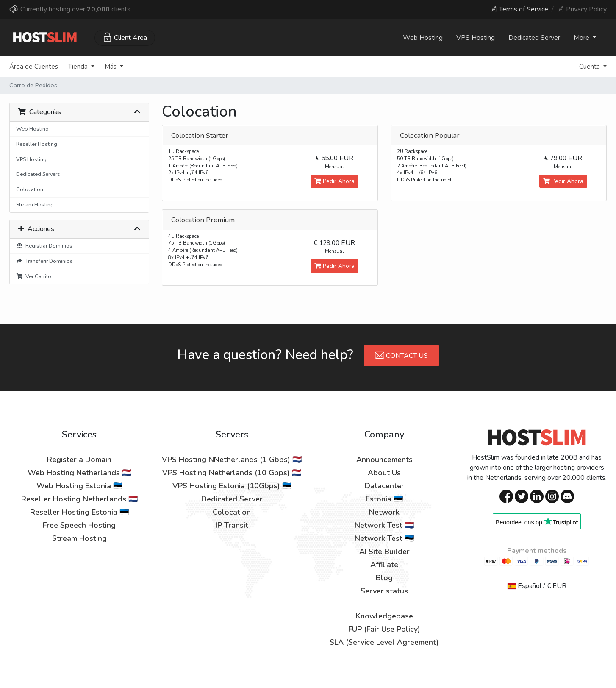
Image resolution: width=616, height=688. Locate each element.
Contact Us (401, 355)
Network (384, 512)
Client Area (125, 37)
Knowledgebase (384, 616)
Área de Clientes (34, 67)
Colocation (30, 189)
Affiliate (384, 565)
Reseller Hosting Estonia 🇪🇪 (79, 512)
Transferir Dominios (44, 261)
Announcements (384, 460)
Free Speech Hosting (79, 525)
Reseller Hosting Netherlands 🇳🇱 (79, 499)
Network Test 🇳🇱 (384, 525)
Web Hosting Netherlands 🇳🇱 (79, 473)
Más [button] (111, 67)
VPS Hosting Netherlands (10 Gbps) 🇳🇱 (232, 473)
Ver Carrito (34, 276)
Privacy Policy (582, 9)
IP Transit (232, 525)
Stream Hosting (35, 205)
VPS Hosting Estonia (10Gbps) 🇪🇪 (232, 486)
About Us (384, 473)
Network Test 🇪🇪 (384, 538)
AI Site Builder (384, 552)
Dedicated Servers (38, 174)
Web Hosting (423, 38)
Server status (384, 591)
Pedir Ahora (334, 181)
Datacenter (384, 486)
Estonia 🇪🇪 (384, 499)
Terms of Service (519, 9)
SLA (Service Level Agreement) (384, 642)
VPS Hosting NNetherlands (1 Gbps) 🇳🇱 (232, 460)
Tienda (79, 67)
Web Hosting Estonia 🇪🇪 (79, 486)
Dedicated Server (534, 38)
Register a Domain (79, 460)
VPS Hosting (476, 38)
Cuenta (590, 67)
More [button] (582, 38)
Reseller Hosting (37, 144)
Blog (384, 578)
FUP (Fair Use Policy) (384, 629)
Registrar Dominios (44, 246)
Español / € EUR (537, 586)
